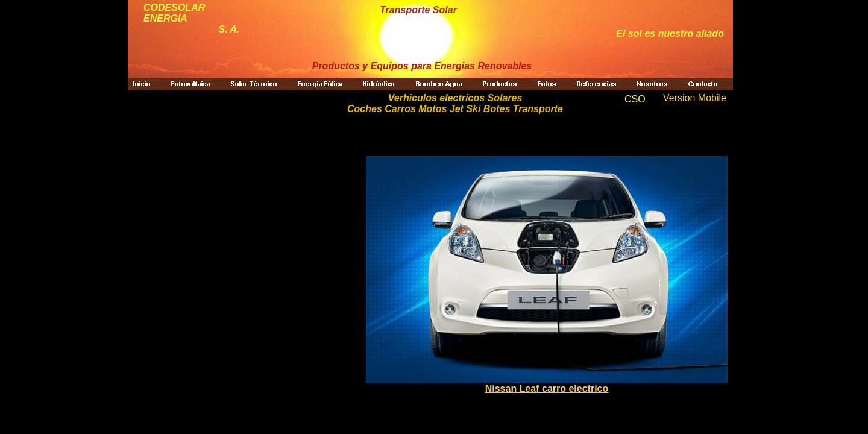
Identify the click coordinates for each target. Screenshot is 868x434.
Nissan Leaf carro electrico (547, 388)
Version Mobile (695, 98)
